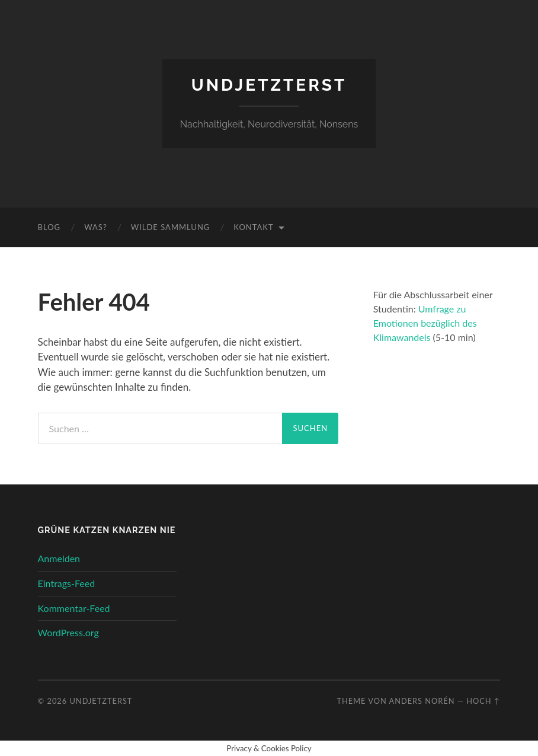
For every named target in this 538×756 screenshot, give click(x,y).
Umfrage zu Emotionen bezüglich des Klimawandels (425, 323)
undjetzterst (269, 85)
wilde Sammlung (171, 227)
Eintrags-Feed (67, 583)
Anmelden (59, 558)
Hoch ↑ (483, 701)
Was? (96, 227)
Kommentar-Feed (74, 608)
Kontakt (253, 227)
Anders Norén (422, 701)
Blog (49, 227)
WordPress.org (68, 632)
